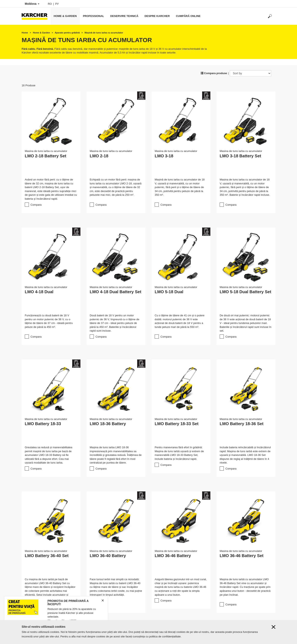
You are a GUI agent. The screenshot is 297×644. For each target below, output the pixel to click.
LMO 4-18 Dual (39, 292)
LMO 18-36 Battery (108, 424)
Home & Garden (65, 16)
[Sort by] (250, 73)
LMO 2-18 (99, 156)
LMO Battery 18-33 (43, 424)
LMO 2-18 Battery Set (45, 156)
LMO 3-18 (164, 156)
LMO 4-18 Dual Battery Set (115, 292)
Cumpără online (188, 16)
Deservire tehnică (124, 16)
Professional (94, 16)
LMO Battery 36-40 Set (47, 556)
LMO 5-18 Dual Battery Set (245, 292)
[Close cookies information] (273, 627)
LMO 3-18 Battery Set (240, 156)
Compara (36, 205)
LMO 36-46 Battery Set (242, 556)
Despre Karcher (157, 16)
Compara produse (214, 73)
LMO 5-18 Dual (169, 292)
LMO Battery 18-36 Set (242, 424)
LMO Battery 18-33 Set (177, 424)
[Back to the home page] (36, 16)
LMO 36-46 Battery (173, 556)
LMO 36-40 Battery (108, 556)
